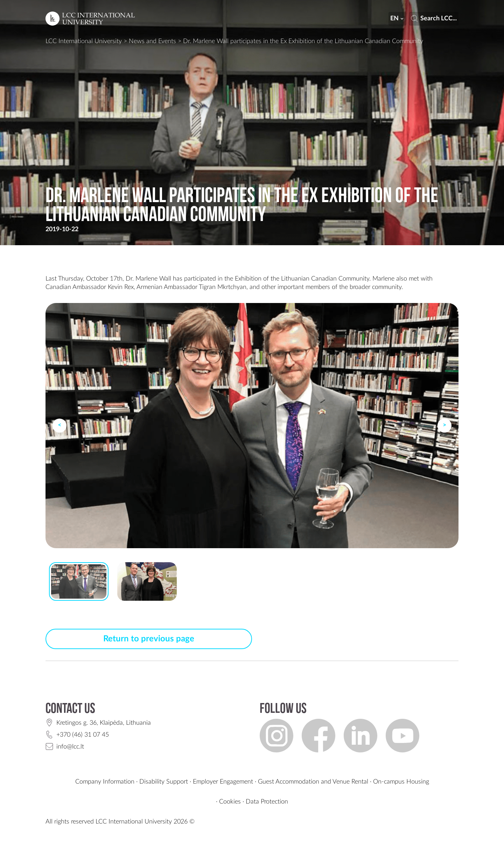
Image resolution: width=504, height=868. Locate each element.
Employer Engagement (223, 782)
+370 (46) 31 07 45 (83, 735)
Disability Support (164, 782)
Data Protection (267, 802)
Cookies (230, 802)
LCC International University (84, 41)
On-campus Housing (401, 782)
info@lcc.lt (70, 747)
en (398, 19)
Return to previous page (149, 639)
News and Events (152, 41)
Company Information (105, 782)
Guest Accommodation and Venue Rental (313, 782)
